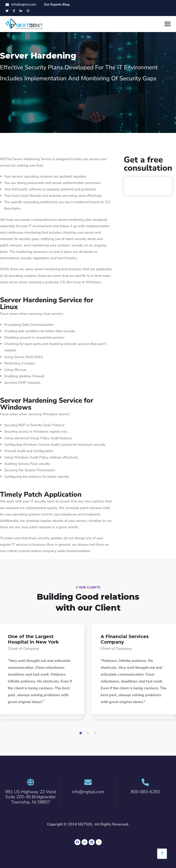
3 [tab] (96, 733)
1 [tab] (81, 733)
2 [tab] (89, 733)
